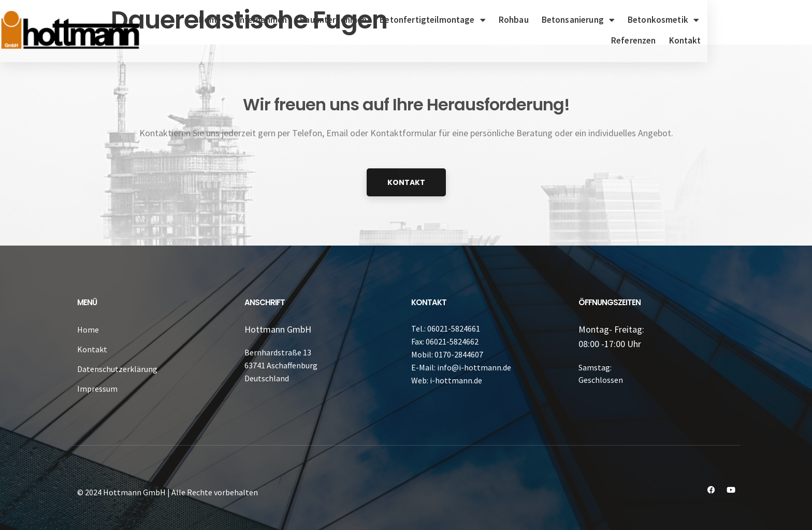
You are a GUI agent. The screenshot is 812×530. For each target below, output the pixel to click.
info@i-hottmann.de (474, 367)
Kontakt (772, 40)
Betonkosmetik (693, 20)
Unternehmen (290, 20)
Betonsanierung (608, 20)
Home (240, 20)
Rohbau (543, 20)
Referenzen (764, 20)
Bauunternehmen (363, 20)
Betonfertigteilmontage (462, 20)
